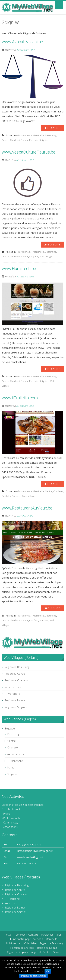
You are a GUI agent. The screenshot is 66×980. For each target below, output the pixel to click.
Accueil (9, 935)
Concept (20, 935)
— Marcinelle (12, 694)
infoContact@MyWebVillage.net (35, 851)
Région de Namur (15, 700)
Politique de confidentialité (21, 943)
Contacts (33, 935)
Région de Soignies (16, 707)
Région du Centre (15, 674)
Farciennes (47, 935)
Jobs (59, 935)
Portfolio (34, 140)
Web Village (46, 257)
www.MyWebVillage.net (30, 857)
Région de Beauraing (17, 667)
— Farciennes (13, 687)
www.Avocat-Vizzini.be (22, 42)
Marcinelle (51, 939)
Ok (48, 971)
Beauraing (51, 135)
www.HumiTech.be (19, 269)
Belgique (10, 728)
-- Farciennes (23, 135)
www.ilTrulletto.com (20, 398)
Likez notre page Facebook (27, 939)
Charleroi (15, 140)
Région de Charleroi (16, 680)
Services (58, 952)
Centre (5, 140)
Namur (25, 140)
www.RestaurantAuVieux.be (27, 508)
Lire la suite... (53, 128)
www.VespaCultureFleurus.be (29, 152)
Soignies (44, 140)
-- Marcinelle (37, 135)
